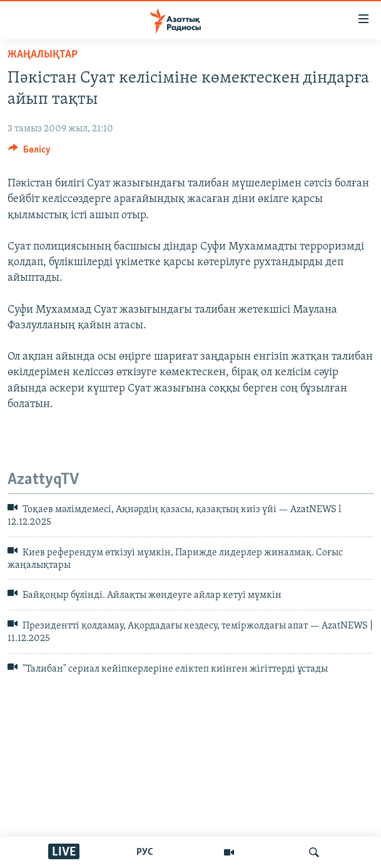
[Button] (29, 153)
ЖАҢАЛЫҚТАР (43, 55)
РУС (145, 852)
